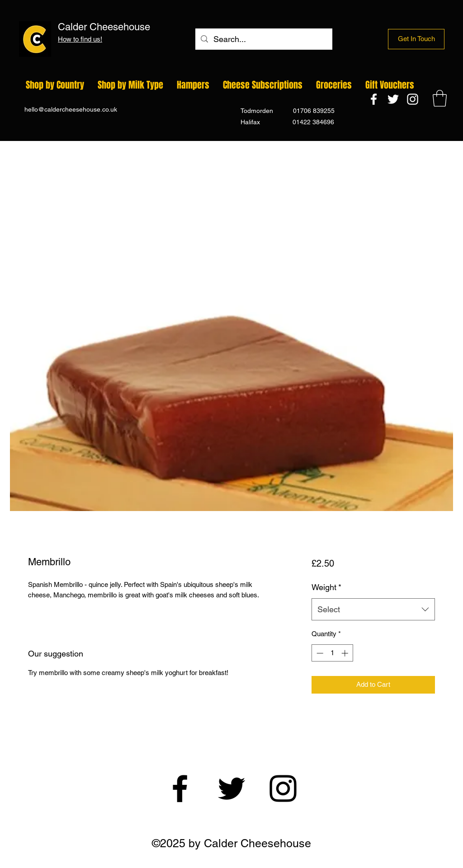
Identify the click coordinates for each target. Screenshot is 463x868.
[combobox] (373, 610)
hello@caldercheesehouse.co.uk (71, 109)
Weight (326, 587)
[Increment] (346, 653)
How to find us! (80, 39)
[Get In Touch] (416, 39)
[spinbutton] (332, 653)
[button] (440, 98)
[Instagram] (413, 99)
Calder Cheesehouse (149, 27)
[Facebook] (374, 99)
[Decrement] (319, 653)
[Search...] (263, 39)
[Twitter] (393, 99)
